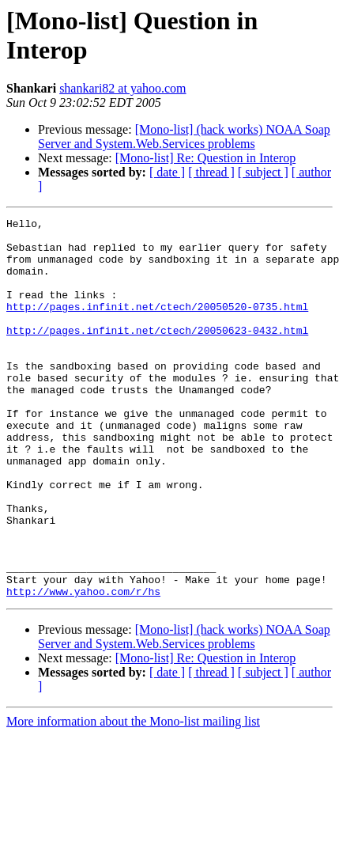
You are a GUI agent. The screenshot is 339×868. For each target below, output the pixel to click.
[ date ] (167, 172)
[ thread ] (211, 172)
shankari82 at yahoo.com (122, 88)
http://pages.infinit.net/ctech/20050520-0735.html (157, 325)
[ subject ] (263, 172)
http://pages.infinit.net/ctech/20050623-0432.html (157, 354)
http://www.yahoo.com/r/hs (83, 667)
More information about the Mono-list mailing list (133, 797)
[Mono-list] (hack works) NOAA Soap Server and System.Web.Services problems (184, 136)
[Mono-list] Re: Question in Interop (205, 158)
